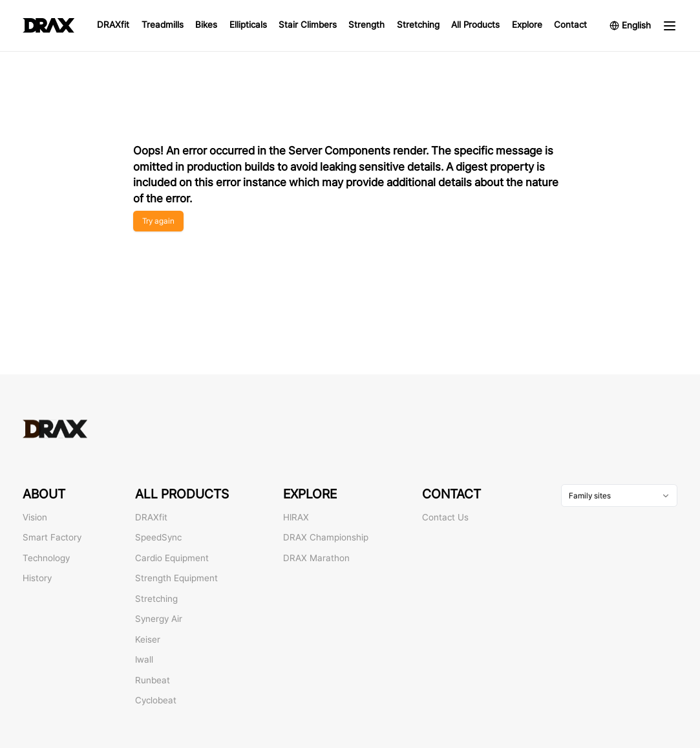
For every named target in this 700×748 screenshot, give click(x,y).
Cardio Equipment (172, 558)
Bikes (206, 25)
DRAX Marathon (316, 558)
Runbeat (153, 680)
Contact (570, 25)
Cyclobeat (156, 700)
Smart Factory (52, 537)
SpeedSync (158, 537)
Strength (366, 25)
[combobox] (619, 496)
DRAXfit (113, 25)
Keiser (148, 639)
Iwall (144, 659)
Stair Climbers (308, 25)
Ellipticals (248, 25)
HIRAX (296, 517)
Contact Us (445, 517)
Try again (158, 221)
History (37, 578)
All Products (475, 25)
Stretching (418, 25)
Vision (35, 517)
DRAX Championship (326, 537)
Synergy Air (159, 619)
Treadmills (163, 25)
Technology (46, 558)
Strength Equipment (176, 578)
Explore (527, 25)
